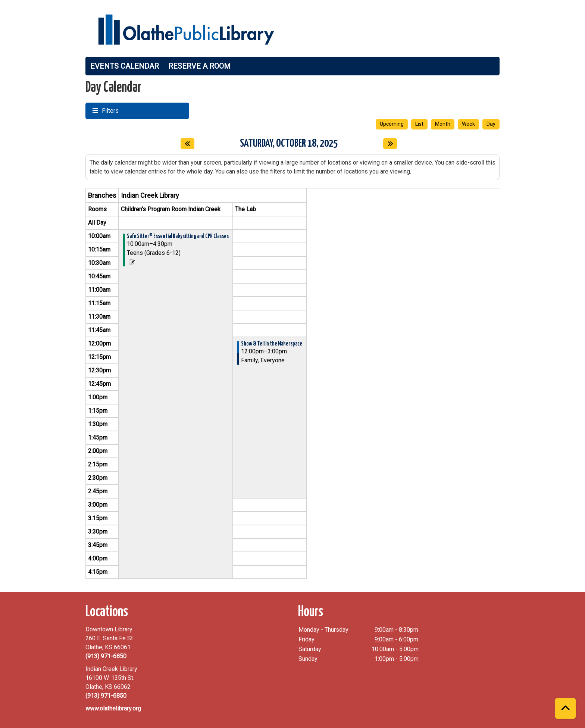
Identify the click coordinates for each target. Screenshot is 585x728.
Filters (109, 110)
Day (491, 124)
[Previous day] (187, 144)
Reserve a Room (199, 66)
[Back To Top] (565, 708)
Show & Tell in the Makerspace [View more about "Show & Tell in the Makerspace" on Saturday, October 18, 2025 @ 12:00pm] (272, 344)
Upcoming (392, 124)
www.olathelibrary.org (113, 708)
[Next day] (390, 144)
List (419, 124)
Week (468, 124)
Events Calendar (125, 66)
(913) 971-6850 (106, 656)
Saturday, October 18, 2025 (289, 143)
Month (443, 124)
